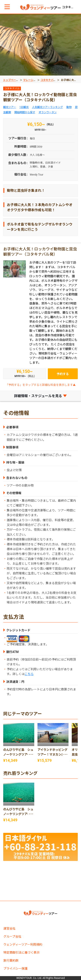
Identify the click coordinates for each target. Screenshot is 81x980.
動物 (69, 107)
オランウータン (48, 112)
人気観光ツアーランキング (48, 107)
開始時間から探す (25, 112)
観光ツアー (10, 107)
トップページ (11, 80)
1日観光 (24, 107)
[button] (7, 7)
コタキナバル (48, 80)
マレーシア (30, 80)
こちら (29, 674)
